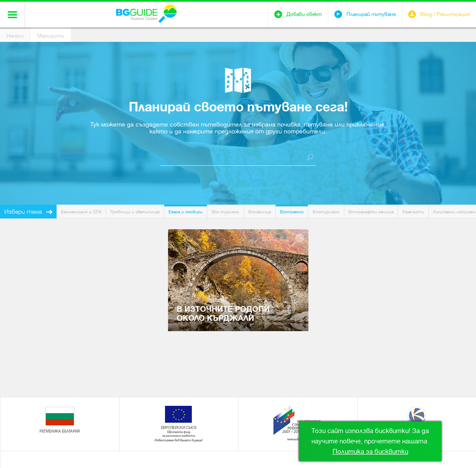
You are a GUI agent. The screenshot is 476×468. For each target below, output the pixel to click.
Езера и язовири (186, 212)
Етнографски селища (371, 212)
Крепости (413, 212)
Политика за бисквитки (370, 452)
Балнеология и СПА (81, 212)
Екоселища (260, 212)
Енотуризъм (326, 212)
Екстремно (292, 212)
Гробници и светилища (135, 212)
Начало (15, 36)
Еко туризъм (225, 212)
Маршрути (51, 36)
